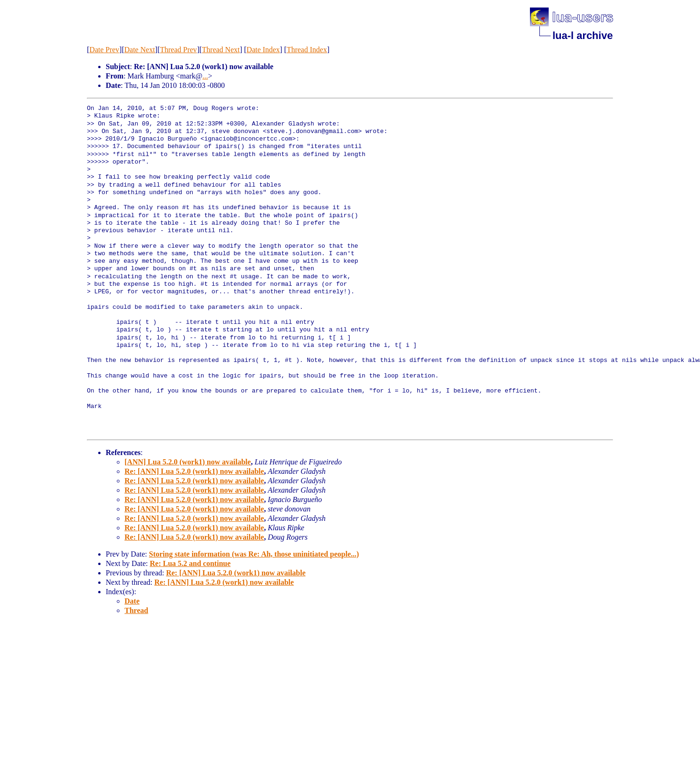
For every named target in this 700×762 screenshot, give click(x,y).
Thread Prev (178, 50)
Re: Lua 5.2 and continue (190, 563)
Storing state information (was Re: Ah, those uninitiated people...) (254, 554)
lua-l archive (583, 35)
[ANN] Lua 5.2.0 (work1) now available (188, 462)
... (205, 76)
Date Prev (104, 50)
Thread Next (221, 50)
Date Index (263, 50)
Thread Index (307, 50)
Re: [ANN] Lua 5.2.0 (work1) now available (194, 471)
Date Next (140, 50)
